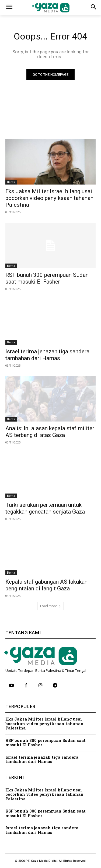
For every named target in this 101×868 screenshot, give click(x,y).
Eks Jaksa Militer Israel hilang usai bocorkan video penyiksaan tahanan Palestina (49, 198)
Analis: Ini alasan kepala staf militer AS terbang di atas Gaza (50, 432)
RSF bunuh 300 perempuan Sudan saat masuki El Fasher (47, 278)
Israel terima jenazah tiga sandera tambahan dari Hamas (42, 759)
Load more (50, 606)
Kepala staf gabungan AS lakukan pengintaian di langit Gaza (46, 585)
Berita (11, 182)
